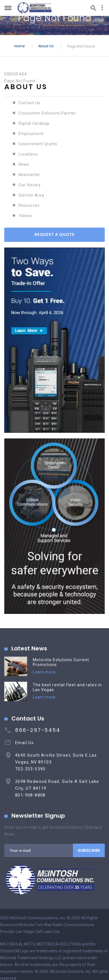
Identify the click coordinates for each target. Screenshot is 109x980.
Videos (25, 216)
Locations (28, 154)
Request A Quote (54, 234)
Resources (29, 205)
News (24, 164)
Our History (30, 185)
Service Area (31, 195)
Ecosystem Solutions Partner (47, 113)
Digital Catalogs (34, 123)
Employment (31, 134)
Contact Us (29, 103)
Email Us (24, 743)
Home (19, 46)
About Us (46, 46)
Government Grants (38, 144)
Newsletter (29, 175)
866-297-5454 (38, 730)
